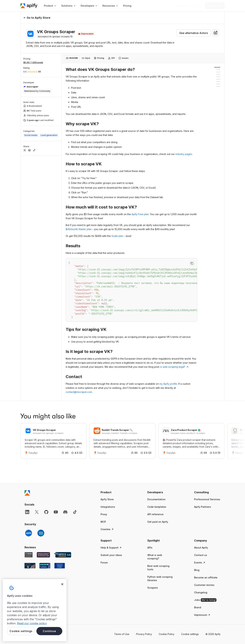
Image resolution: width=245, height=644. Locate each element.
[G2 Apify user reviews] (30, 566)
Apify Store (107, 499)
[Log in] (198, 6)
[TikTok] (75, 512)
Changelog (201, 592)
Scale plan (117, 236)
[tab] (72, 58)
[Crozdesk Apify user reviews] (60, 566)
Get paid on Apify (158, 522)
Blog (197, 570)
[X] (37, 512)
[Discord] (65, 512)
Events (200, 563)
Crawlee (107, 529)
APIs (150, 548)
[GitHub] (46, 512)
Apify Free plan (140, 214)
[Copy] (55, 37)
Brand (198, 607)
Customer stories (204, 585)
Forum (104, 563)
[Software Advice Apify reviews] (43, 555)
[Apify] (29, 6)
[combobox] (216, 33)
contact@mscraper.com (79, 392)
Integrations (108, 507)
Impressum (202, 615)
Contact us (201, 555)
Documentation (156, 499)
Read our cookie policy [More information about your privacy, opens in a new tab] (32, 623)
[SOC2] (41, 533)
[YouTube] (56, 512)
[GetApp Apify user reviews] (29, 555)
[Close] (62, 584)
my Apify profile (168, 384)
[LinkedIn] (27, 512)
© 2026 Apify (213, 634)
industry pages (184, 154)
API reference (155, 514)
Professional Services (207, 499)
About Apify (201, 548)
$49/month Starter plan (79, 229)
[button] (114, 492)
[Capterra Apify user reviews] (63, 555)
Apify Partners (203, 507)
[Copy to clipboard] (192, 263)
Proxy (104, 514)
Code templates (157, 507)
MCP (103, 522)
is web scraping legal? (174, 367)
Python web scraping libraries (160, 578)
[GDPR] (29, 533)
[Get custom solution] (181, 6)
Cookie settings (190, 634)
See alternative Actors (194, 33)
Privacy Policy (144, 634)
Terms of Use (122, 634)
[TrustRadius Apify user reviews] (45, 566)
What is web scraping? (155, 557)
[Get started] (215, 6)
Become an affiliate (206, 577)
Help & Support (111, 548)
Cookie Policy (167, 634)
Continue (49, 631)
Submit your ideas (111, 555)
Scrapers (153, 588)
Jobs (205, 600)
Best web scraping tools (158, 568)
